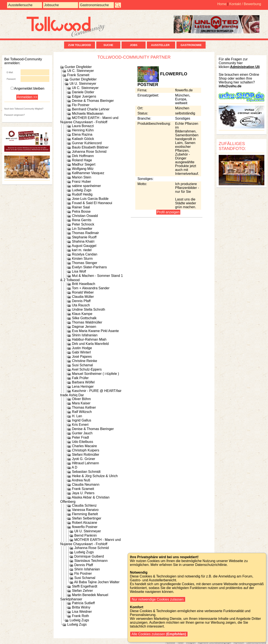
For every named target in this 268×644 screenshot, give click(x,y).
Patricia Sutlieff (83, 603)
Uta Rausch (81, 305)
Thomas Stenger (84, 263)
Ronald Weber (83, 292)
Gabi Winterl (81, 352)
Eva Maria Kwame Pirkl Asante (95, 331)
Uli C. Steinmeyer (80, 71)
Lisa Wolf (79, 271)
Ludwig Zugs (82, 190)
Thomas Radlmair (85, 233)
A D (75, 467)
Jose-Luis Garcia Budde (90, 199)
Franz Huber (81, 182)
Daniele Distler (83, 92)
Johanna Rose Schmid (89, 152)
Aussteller (161, 45)
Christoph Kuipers (85, 450)
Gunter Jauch (82, 433)
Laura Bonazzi (83, 126)
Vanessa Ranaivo (85, 510)
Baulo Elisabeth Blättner (90, 147)
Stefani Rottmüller (85, 455)
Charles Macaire (84, 446)
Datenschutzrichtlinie (256, 643)
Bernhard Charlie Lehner (91, 109)
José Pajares (82, 357)
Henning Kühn (83, 130)
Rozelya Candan (84, 254)
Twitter (180, 643)
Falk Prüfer (80, 378)
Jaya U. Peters (83, 493)
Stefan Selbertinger (87, 518)
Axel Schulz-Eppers (87, 369)
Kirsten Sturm (82, 259)
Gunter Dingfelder (78, 67)
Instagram (191, 643)
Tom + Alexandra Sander (91, 288)
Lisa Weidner (82, 612)
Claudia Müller (83, 297)
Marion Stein (81, 177)
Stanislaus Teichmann (91, 561)
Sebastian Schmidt (86, 472)
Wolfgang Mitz (83, 169)
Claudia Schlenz (84, 505)
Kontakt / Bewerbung (245, 4)
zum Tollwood (80, 45)
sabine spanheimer (86, 186)
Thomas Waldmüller (87, 322)
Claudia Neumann (86, 484)
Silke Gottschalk (84, 318)
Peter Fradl (80, 437)
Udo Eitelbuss (82, 442)
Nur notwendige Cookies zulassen (158, 599)
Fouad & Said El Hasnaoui (92, 203)
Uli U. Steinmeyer (83, 84)
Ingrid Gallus (81, 420)
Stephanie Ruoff (84, 237)
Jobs (134, 45)
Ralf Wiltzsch (82, 412)
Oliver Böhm (81, 399)
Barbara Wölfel (83, 382)
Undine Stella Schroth (88, 309)
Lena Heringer (83, 387)
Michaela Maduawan (88, 114)
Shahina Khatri (83, 241)
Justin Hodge (82, 348)
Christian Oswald (85, 216)
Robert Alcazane (84, 523)
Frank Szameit (78, 75)
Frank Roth (80, 616)
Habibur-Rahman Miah (89, 339)
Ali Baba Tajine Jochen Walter (97, 582)
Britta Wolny (81, 607)
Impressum (239, 643)
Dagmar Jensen (84, 327)
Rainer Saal (81, 207)
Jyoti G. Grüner (83, 459)
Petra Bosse (81, 211)
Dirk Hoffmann (83, 156)
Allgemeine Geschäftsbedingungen (215, 643)
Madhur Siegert (84, 164)
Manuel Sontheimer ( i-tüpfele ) (95, 374)
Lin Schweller (82, 229)
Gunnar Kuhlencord (87, 143)
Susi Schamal (82, 365)
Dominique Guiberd (89, 556)
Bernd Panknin (85, 535)
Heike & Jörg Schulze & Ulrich (95, 476)
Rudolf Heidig (82, 194)
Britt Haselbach (84, 284)
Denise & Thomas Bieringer (93, 101)
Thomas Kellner (84, 407)
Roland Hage (82, 160)
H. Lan (77, 416)
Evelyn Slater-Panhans (89, 267)
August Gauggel (84, 246)
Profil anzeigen (168, 212)
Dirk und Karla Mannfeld (90, 344)
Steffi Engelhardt (84, 586)
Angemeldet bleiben (28, 88)
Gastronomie (191, 45)
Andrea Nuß (81, 480)
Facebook (170, 643)
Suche (108, 45)
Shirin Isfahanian (85, 335)
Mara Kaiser (81, 403)
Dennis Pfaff (81, 301)
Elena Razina (82, 134)
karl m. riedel (82, 250)
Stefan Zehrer (82, 591)
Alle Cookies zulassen (159, 634)
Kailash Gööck (83, 139)
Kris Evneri (80, 425)
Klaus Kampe (82, 314)
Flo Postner (81, 105)
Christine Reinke (84, 361)
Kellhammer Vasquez (88, 173)
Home (222, 4)
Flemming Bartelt (85, 514)
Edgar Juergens (84, 96)
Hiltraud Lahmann (85, 463)
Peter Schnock (83, 224)
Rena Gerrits (82, 220)
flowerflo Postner (85, 527)
